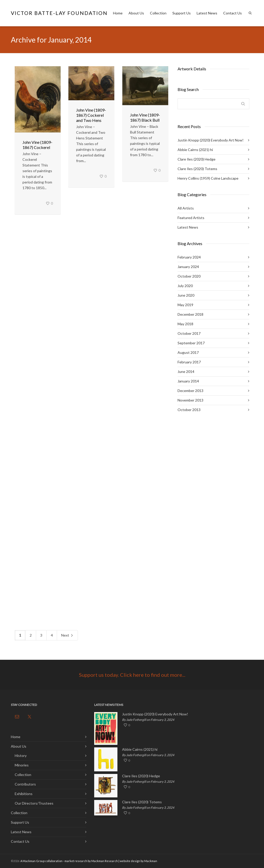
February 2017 (189, 362)
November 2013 (190, 400)
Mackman (151, 861)
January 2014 (188, 381)
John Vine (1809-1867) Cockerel (37, 145)
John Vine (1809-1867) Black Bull (145, 117)
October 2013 (189, 410)
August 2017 (188, 352)
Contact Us (233, 13)
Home (118, 13)
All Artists (186, 208)
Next (67, 636)
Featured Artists (191, 218)
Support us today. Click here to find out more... (132, 675)
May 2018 (185, 324)
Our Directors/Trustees (34, 803)
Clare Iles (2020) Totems (197, 169)
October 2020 (189, 276)
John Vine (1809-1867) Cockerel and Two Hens (91, 115)
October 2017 (189, 333)
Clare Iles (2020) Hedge (197, 159)
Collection (158, 13)
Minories (22, 765)
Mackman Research (105, 861)
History (21, 756)
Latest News (207, 13)
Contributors (25, 784)
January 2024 (188, 267)
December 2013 (190, 391)
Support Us (182, 13)
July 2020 (185, 286)
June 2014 (186, 372)
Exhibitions (24, 794)
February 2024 (189, 257)
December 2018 (190, 314)
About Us (136, 13)
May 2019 (185, 305)
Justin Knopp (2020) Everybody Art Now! (211, 140)
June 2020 (186, 295)
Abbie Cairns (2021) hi (195, 150)
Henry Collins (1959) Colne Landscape (208, 178)
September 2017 (191, 343)
